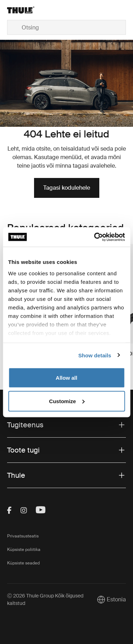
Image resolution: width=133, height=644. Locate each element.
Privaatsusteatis (23, 536)
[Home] (27, 10)
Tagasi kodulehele (67, 188)
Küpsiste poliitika (24, 550)
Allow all (66, 378)
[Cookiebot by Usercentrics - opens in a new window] (95, 237)
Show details (95, 355)
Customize (67, 401)
